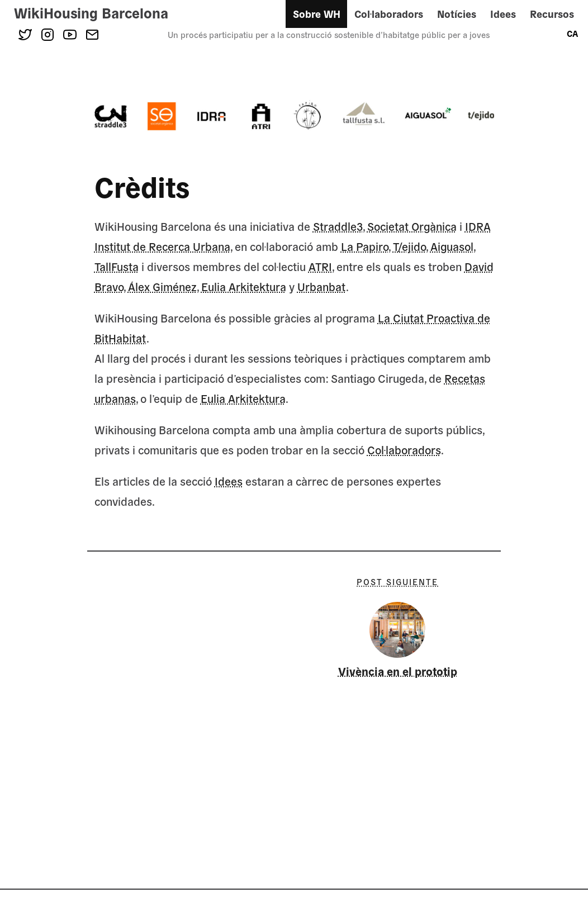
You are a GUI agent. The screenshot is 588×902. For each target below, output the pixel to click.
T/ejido (409, 246)
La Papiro (365, 246)
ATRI (320, 266)
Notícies (457, 14)
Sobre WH (317, 14)
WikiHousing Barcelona (91, 12)
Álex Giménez (162, 286)
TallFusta (117, 266)
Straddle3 (338, 226)
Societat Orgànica (412, 226)
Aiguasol (452, 246)
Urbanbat (322, 286)
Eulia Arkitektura (244, 286)
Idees (503, 14)
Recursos (552, 14)
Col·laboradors (389, 14)
